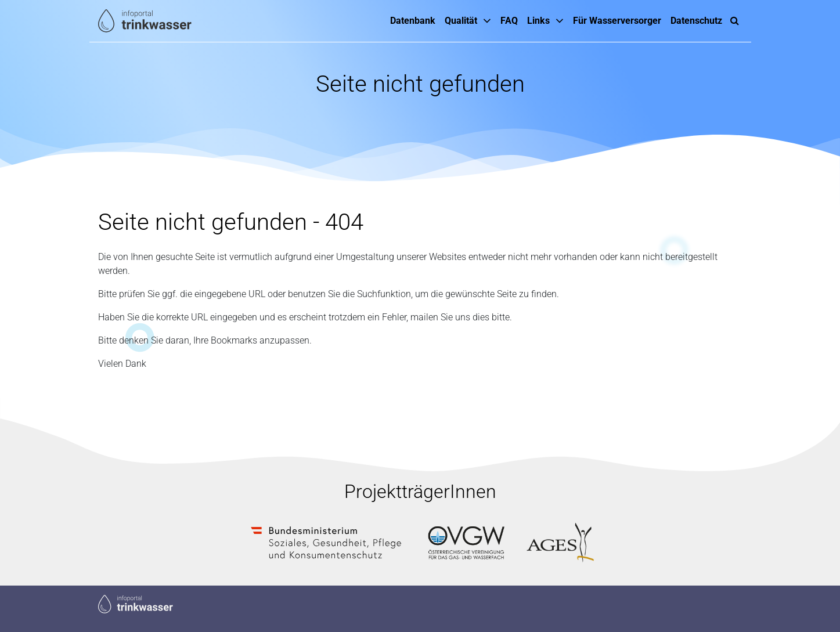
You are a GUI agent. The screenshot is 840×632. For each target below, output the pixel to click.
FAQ (509, 21)
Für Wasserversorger (617, 21)
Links (538, 21)
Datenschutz (696, 21)
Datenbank (413, 21)
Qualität (461, 21)
